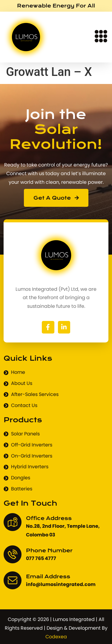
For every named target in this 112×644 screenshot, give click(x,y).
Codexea (56, 637)
